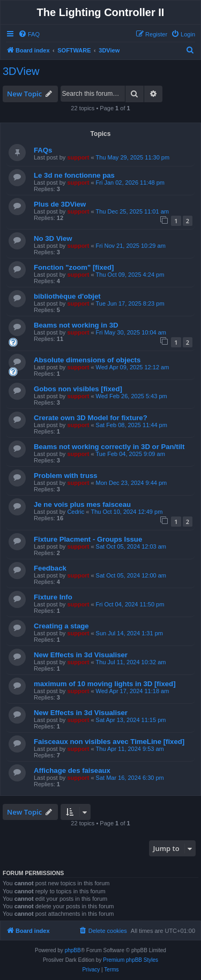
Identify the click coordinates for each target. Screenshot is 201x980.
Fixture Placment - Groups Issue (88, 539)
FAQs (43, 150)
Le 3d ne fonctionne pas (74, 175)
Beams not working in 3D (76, 325)
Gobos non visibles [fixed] (78, 389)
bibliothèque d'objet (67, 296)
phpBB (73, 950)
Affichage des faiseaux (72, 770)
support (78, 157)
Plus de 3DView (60, 204)
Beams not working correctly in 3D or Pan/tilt (109, 447)
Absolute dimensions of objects (87, 360)
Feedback (50, 568)
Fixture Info (53, 597)
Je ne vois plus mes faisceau (82, 504)
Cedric (76, 512)
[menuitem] (29, 34)
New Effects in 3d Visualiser (81, 655)
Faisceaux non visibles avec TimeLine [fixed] (109, 742)
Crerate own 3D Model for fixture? (91, 418)
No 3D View (53, 238)
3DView (21, 71)
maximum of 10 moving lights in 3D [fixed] (105, 684)
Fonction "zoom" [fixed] (74, 267)
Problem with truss (66, 476)
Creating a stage (61, 626)
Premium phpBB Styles (131, 960)
